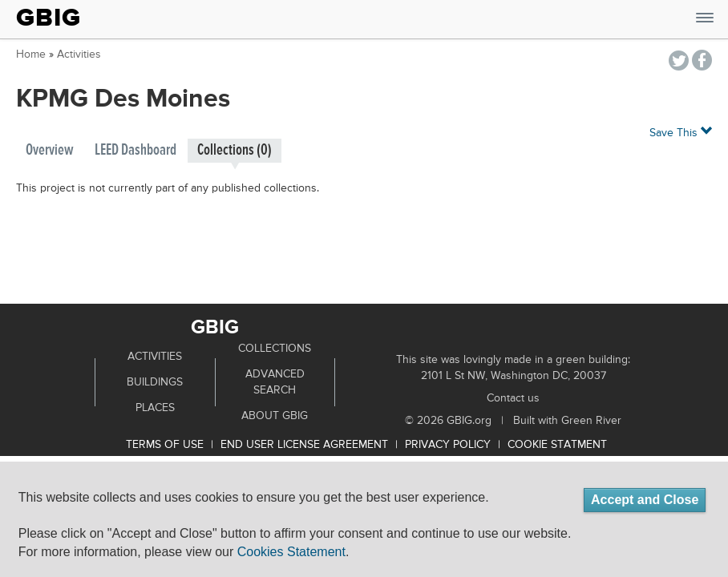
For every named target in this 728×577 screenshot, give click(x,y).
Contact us (513, 398)
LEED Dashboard (135, 150)
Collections (275, 349)
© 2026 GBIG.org (448, 421)
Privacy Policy (448, 445)
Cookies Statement (291, 552)
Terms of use (165, 445)
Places (155, 408)
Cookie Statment (557, 445)
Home (31, 54)
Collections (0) (235, 150)
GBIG (49, 18)
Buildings (155, 382)
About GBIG (275, 416)
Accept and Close (645, 500)
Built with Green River (567, 421)
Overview (50, 150)
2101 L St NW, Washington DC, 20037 (514, 376)
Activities (79, 54)
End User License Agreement (304, 445)
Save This (681, 132)
